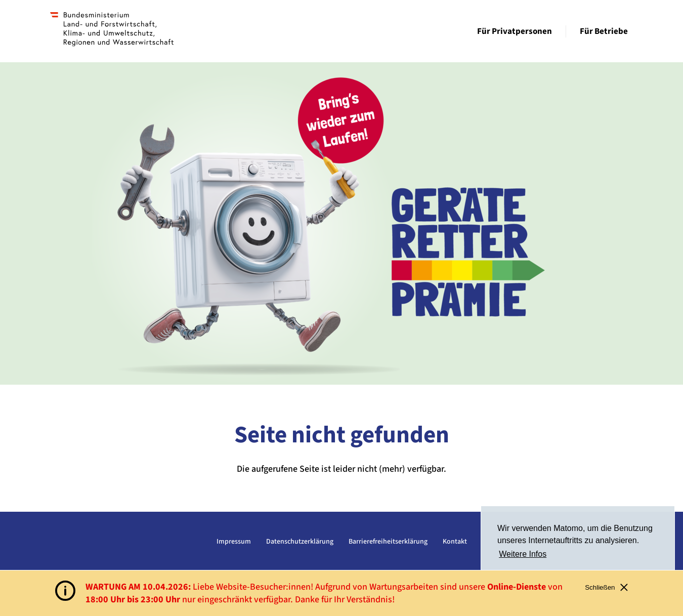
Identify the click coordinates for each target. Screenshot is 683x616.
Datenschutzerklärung (300, 542)
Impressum (234, 542)
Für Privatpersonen (515, 31)
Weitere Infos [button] (523, 554)
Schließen (606, 587)
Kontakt (455, 542)
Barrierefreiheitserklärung (388, 542)
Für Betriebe (604, 31)
